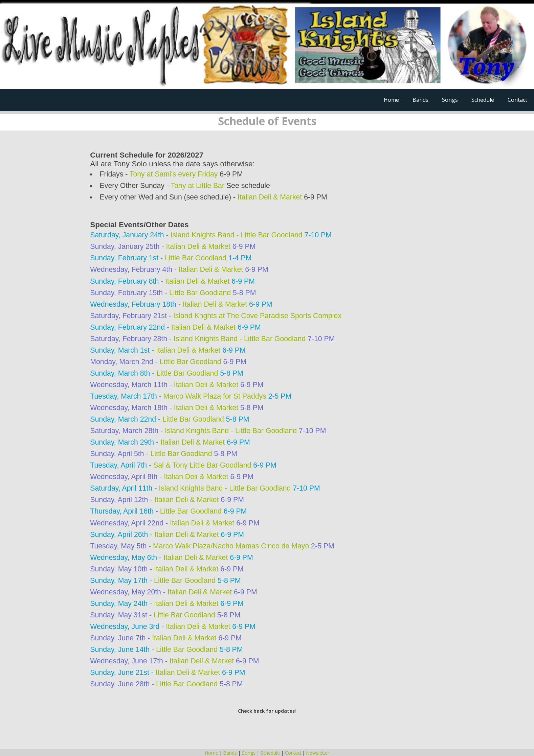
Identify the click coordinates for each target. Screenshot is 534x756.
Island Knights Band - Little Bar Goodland (237, 235)
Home (391, 100)
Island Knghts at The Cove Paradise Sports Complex (257, 316)
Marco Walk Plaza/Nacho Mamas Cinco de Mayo (231, 546)
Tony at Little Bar (198, 186)
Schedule (483, 100)
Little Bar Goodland (196, 258)
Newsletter (318, 753)
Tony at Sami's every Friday (174, 174)
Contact (517, 100)
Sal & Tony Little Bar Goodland (202, 465)
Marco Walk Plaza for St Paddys (215, 396)
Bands (420, 100)
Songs (450, 100)
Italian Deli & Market (270, 197)
